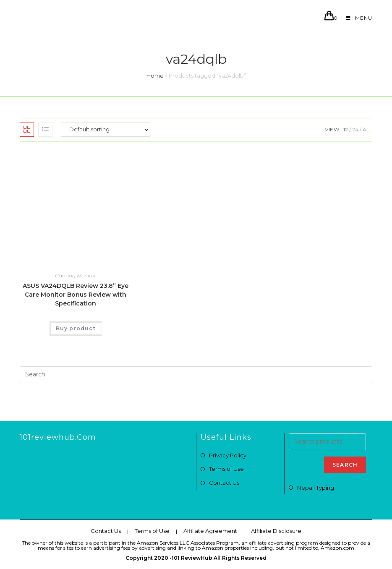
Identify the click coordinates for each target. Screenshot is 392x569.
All (367, 129)
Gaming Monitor (76, 275)
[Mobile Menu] (356, 18)
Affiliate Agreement (210, 531)
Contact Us (224, 483)
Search (345, 465)
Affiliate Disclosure (276, 531)
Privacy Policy (228, 455)
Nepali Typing (316, 488)
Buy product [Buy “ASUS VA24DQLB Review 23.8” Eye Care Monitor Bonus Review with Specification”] (76, 328)
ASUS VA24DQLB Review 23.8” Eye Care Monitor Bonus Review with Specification (76, 295)
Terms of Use (226, 469)
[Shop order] (106, 130)
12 (346, 129)
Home (155, 76)
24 (355, 129)
